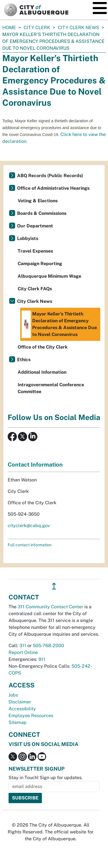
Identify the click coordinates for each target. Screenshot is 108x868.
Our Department (35, 226)
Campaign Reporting (40, 264)
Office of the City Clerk (43, 347)
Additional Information (42, 372)
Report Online (23, 652)
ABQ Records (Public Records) (50, 176)
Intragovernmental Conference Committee (51, 388)
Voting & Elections (38, 201)
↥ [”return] (54, 586)
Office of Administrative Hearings (53, 188)
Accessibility (22, 709)
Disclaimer (20, 702)
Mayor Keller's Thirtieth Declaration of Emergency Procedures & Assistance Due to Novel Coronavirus (59, 324)
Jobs (13, 695)
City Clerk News (79, 28)
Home (9, 28)
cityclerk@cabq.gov (29, 526)
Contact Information (35, 465)
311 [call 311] (23, 646)
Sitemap (18, 722)
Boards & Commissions (42, 213)
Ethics (24, 360)
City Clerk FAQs (35, 289)
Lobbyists (28, 238)
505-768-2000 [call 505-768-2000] (48, 646)
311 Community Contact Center (50, 607)
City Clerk (37, 28)
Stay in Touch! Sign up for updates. (46, 778)
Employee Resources (31, 716)
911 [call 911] (42, 659)
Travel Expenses (35, 251)
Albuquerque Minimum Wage (49, 276)
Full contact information (30, 545)
